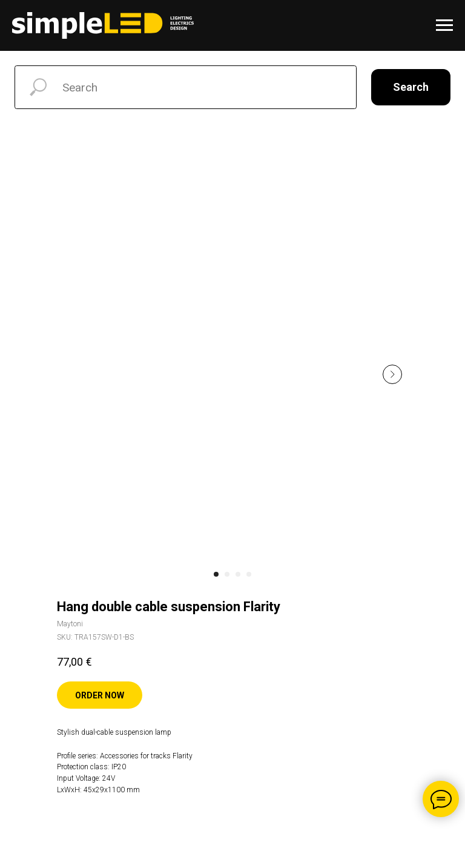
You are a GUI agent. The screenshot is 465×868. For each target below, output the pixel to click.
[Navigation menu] (444, 25)
